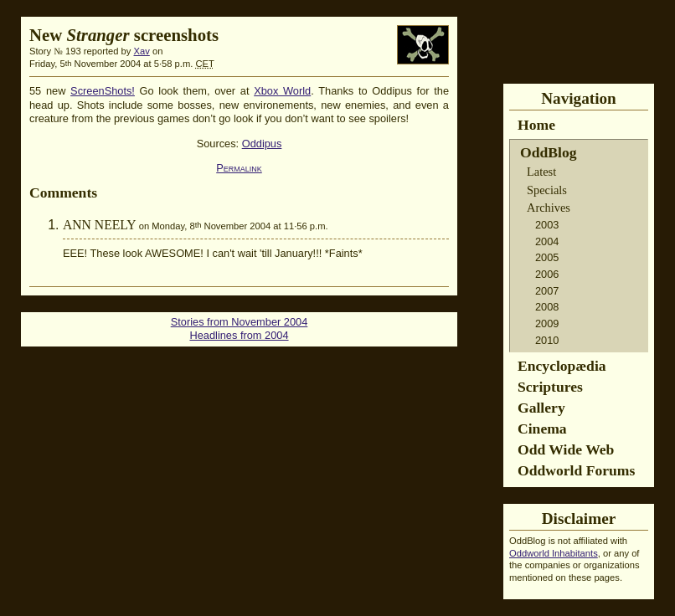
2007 (547, 291)
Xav (142, 51)
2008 (547, 307)
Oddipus (262, 144)
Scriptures (550, 387)
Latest (541, 172)
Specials (547, 190)
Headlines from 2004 (239, 335)
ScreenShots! (103, 91)
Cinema (542, 429)
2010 (547, 340)
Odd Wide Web (566, 449)
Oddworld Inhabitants (554, 553)
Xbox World (282, 91)
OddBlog (548, 152)
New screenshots (124, 35)
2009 (547, 323)
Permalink (239, 168)
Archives (549, 208)
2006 (547, 274)
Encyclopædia (562, 366)
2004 (547, 241)
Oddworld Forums (576, 470)
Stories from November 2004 (240, 322)
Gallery (541, 408)
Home (536, 125)
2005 (547, 257)
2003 (547, 225)
